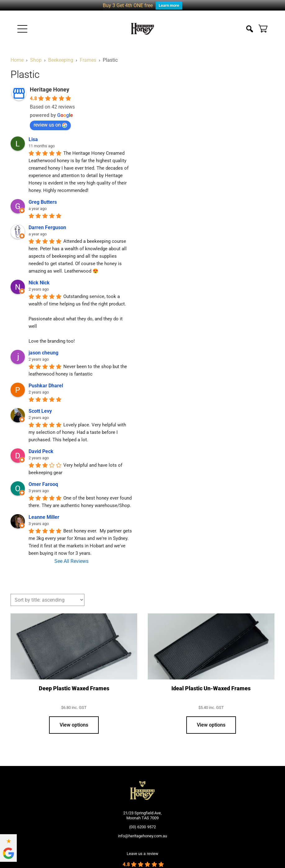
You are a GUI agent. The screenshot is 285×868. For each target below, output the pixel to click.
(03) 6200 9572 (142, 820)
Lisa (33, 133)
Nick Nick (39, 276)
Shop (36, 53)
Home (17, 53)
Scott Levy (40, 404)
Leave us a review (142, 846)
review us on (50, 118)
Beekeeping (61, 53)
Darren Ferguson (47, 221)
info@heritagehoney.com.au (142, 829)
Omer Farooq (43, 477)
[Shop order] (47, 593)
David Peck (41, 445)
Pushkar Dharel (46, 379)
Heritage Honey (50, 83)
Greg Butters (43, 195)
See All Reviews (71, 554)
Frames (88, 53)
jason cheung (43, 346)
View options (74, 718)
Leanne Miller (44, 510)
